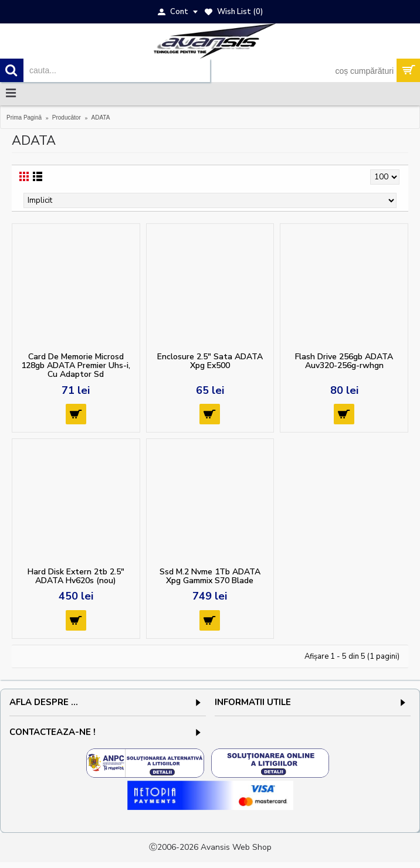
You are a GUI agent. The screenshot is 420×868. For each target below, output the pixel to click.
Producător (67, 118)
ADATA (101, 118)
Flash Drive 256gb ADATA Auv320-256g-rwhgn (344, 361)
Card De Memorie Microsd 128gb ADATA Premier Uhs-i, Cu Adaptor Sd (76, 366)
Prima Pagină (24, 118)
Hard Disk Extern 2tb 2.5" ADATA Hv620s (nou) (76, 576)
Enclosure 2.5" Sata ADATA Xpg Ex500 (210, 361)
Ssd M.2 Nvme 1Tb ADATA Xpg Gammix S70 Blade (210, 576)
